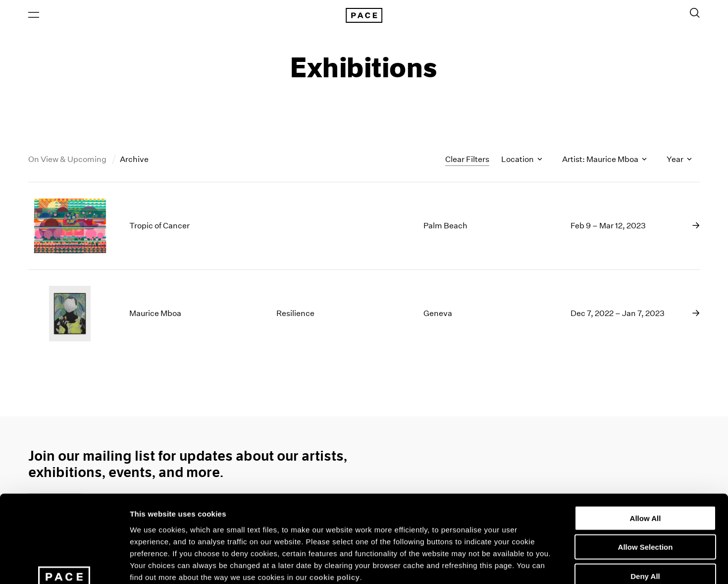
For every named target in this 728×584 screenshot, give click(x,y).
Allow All (646, 442)
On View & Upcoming (68, 160)
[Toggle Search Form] (695, 13)
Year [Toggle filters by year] (679, 160)
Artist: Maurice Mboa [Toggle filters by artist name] (604, 160)
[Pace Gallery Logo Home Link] (364, 16)
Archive (134, 160)
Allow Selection (646, 471)
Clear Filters (467, 160)
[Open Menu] (34, 15)
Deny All (645, 500)
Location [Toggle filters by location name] (522, 160)
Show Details (520, 564)
